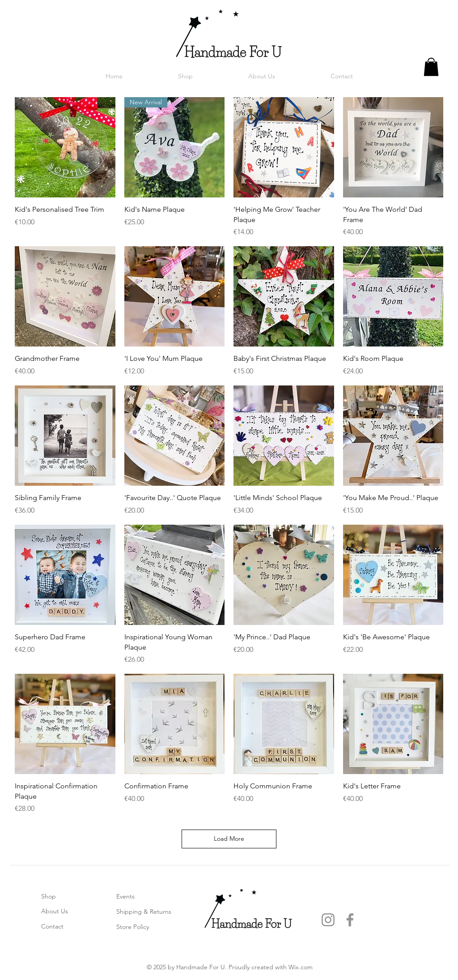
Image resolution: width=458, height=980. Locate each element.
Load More (229, 839)
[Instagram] (328, 920)
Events (125, 896)
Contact (52, 926)
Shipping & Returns (144, 912)
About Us (55, 911)
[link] (431, 67)
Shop (49, 896)
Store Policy (133, 927)
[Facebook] (350, 920)
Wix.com (301, 967)
